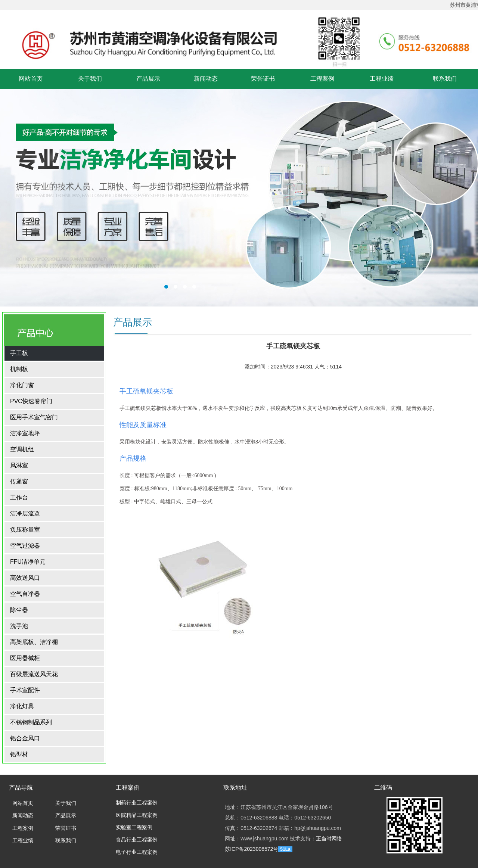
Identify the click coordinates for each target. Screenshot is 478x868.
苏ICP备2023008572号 (252, 849)
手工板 (19, 353)
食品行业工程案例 (137, 840)
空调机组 (22, 449)
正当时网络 (329, 839)
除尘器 (19, 610)
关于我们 (90, 79)
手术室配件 (25, 690)
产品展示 (148, 79)
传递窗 (19, 481)
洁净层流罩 (25, 514)
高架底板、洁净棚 (34, 642)
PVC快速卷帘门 (31, 401)
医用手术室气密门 (34, 417)
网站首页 (31, 79)
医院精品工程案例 (137, 815)
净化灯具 (22, 706)
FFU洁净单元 (28, 562)
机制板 (19, 369)
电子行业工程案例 (137, 852)
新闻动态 (206, 79)
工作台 (19, 497)
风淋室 (19, 465)
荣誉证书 (263, 79)
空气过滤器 (25, 546)
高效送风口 (25, 578)
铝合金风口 (25, 738)
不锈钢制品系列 (31, 722)
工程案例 (322, 79)
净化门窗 (22, 385)
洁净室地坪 (25, 433)
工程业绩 (382, 79)
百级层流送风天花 (34, 674)
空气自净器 (25, 594)
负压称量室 (25, 530)
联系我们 (445, 79)
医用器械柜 (25, 658)
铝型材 (19, 754)
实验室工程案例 (134, 827)
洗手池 (19, 626)
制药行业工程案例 (137, 803)
